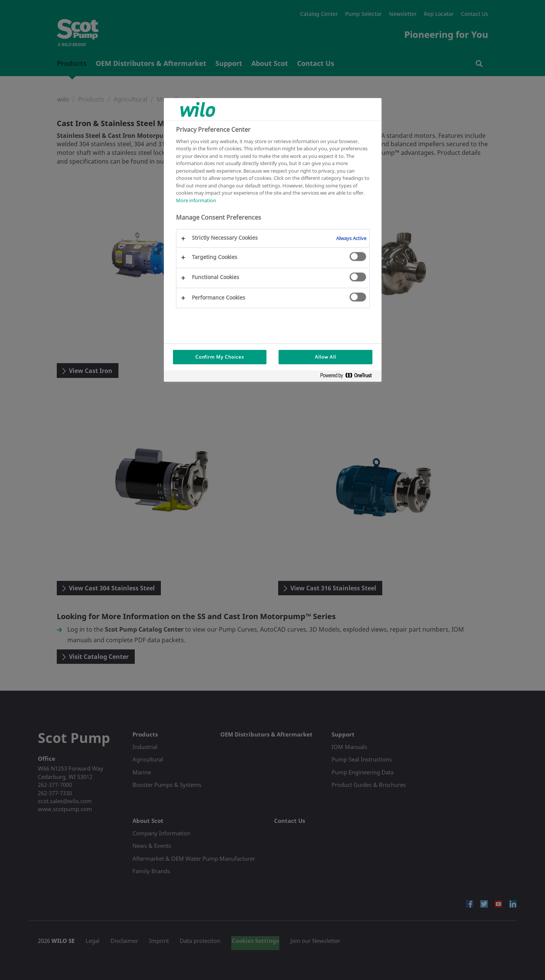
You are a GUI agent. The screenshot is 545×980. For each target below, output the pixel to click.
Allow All (325, 357)
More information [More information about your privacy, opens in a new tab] (196, 200)
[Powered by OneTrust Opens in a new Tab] (349, 377)
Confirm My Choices (220, 357)
